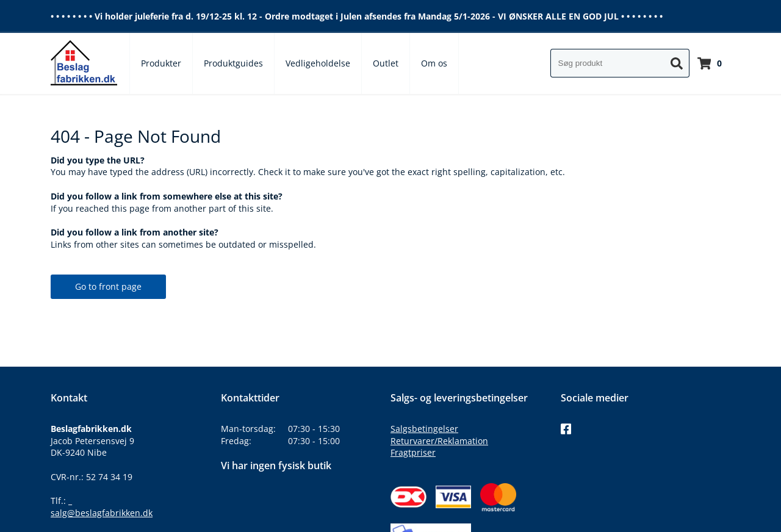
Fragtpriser (413, 452)
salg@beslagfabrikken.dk (102, 513)
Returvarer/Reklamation (439, 441)
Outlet (386, 63)
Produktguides (233, 63)
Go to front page (108, 286)
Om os (434, 63)
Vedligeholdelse (318, 63)
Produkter (161, 63)
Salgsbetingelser (424, 429)
